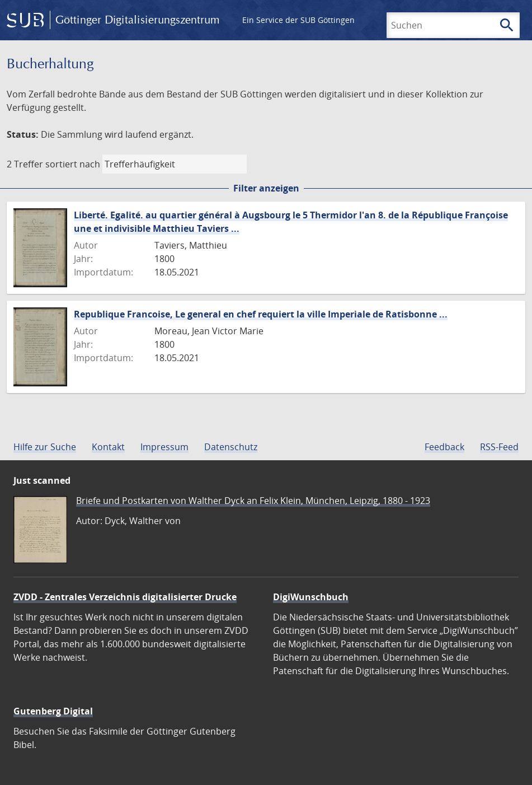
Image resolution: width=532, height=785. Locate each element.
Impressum (164, 447)
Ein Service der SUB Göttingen (298, 20)
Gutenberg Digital (53, 711)
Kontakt (108, 447)
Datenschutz (231, 447)
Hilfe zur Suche (45, 447)
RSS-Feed (499, 447)
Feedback (444, 447)
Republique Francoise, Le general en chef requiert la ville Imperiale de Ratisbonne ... (261, 314)
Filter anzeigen (266, 188)
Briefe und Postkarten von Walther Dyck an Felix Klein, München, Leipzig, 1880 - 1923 (253, 501)
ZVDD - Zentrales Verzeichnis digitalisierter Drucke (125, 597)
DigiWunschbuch (311, 597)
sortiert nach (73, 164)
